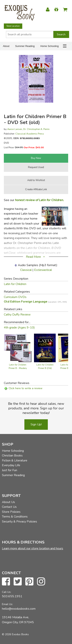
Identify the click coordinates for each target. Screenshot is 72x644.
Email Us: (7, 604)
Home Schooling (49, 46)
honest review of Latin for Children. (39, 200)
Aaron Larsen (15, 129)
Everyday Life (11, 465)
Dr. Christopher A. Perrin (36, 129)
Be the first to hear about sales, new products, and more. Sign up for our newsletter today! (36, 408)
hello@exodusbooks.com (19, 609)
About (6, 46)
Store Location (13, 26)
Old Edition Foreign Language (35, 302)
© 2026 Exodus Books (15, 634)
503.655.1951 (12, 596)
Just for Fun (10, 470)
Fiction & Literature (15, 460)
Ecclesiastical (43, 270)
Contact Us (9, 507)
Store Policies (11, 512)
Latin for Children (15, 284)
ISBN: (26, 138)
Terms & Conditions (15, 517)
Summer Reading (25, 46)
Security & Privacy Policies (19, 522)
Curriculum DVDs (15, 297)
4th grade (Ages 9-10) (19, 328)
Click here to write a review (26, 388)
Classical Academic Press (30, 134)
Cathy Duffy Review (17, 315)
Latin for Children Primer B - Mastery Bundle (18, 368)
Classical (26, 270)
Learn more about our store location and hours (33, 548)
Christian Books (12, 456)
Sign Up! (36, 424)
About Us (8, 502)
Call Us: (7, 592)
